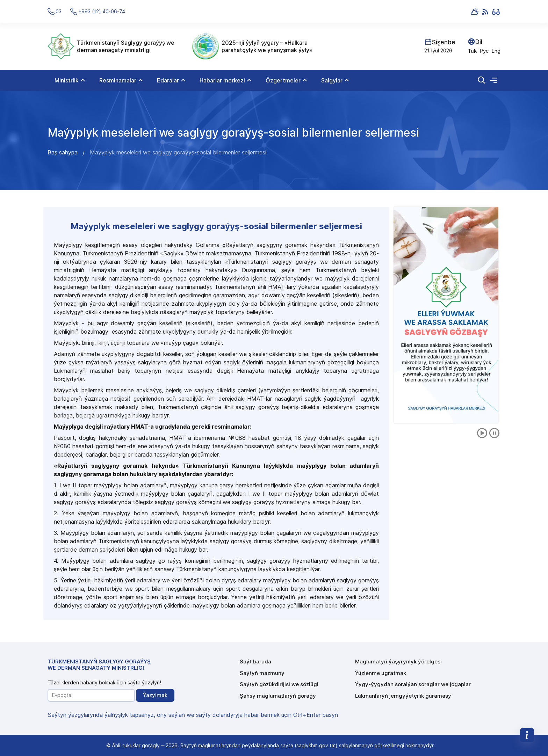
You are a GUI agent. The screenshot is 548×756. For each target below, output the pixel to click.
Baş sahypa (63, 152)
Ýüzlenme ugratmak (381, 673)
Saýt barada (255, 661)
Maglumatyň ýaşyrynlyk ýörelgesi (398, 661)
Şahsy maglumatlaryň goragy (278, 696)
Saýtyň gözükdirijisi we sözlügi (279, 684)
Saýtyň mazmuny (262, 673)
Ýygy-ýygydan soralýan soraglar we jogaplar (413, 684)
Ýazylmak (155, 695)
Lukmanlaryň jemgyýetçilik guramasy (403, 696)
